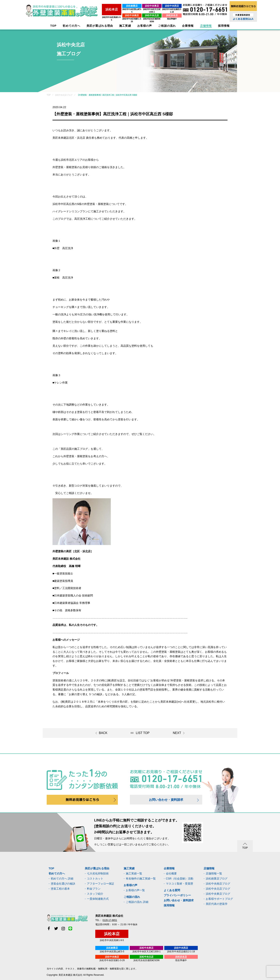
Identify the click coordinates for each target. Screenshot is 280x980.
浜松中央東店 (142, 6)
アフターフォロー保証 (101, 884)
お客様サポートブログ (219, 899)
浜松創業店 (116, 6)
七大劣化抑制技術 (98, 873)
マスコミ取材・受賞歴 (179, 884)
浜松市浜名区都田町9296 (142, 16)
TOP (53, 26)
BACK (103, 733)
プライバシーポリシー (177, 895)
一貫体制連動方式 (98, 899)
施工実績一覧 (134, 873)
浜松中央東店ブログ (218, 894)
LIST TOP (143, 733)
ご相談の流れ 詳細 (137, 902)
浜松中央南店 (116, 13)
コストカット (95, 879)
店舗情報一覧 (214, 873)
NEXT (177, 733)
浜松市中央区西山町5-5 (116, 9)
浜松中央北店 (142, 13)
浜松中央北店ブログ (218, 889)
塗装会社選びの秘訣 (63, 884)
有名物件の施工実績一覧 (141, 879)
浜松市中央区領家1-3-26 (117, 16)
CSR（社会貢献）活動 (180, 879)
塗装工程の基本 (60, 889)
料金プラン (94, 889)
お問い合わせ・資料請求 (166, 800)
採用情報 (169, 905)
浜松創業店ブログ (217, 879)
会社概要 (171, 873)
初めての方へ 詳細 (62, 879)
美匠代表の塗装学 (217, 904)
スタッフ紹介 (95, 894)
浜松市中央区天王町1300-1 (142, 9)
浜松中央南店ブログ (218, 884)
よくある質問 (172, 890)
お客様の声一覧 (135, 890)
